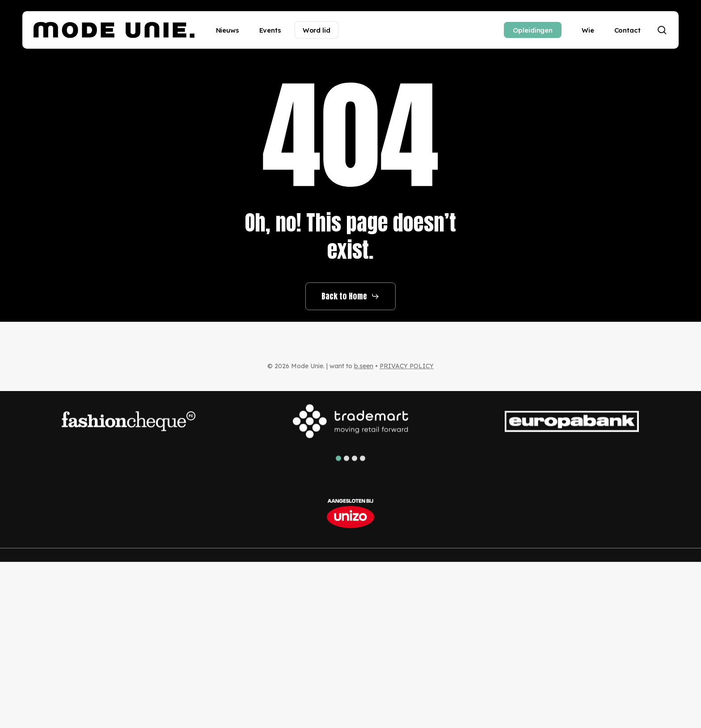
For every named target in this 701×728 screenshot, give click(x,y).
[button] (351, 296)
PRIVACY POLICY (407, 366)
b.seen (364, 366)
